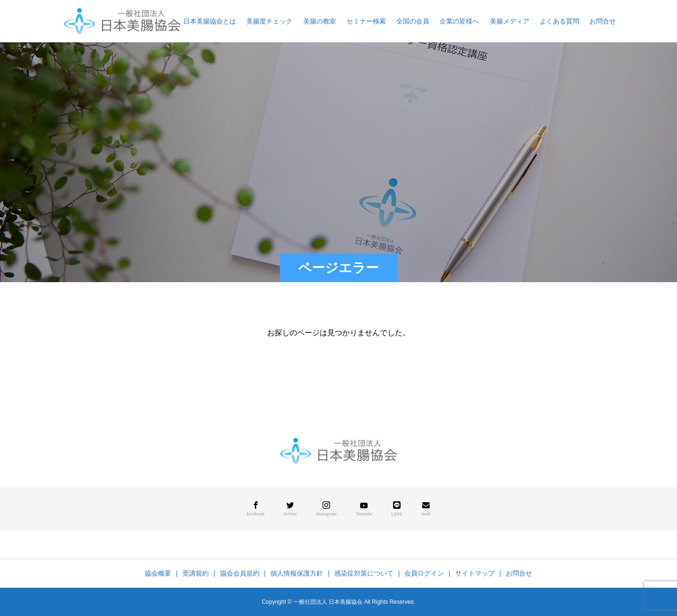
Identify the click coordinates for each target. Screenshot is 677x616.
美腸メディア (510, 21)
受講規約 (196, 573)
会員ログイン (424, 573)
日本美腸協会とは (210, 21)
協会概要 (158, 573)
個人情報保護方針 (297, 573)
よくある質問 (559, 21)
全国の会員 (413, 21)
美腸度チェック (269, 21)
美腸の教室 (320, 21)
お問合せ (603, 21)
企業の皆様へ (459, 21)
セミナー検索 (366, 21)
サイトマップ (475, 573)
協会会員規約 (240, 573)
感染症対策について (364, 573)
